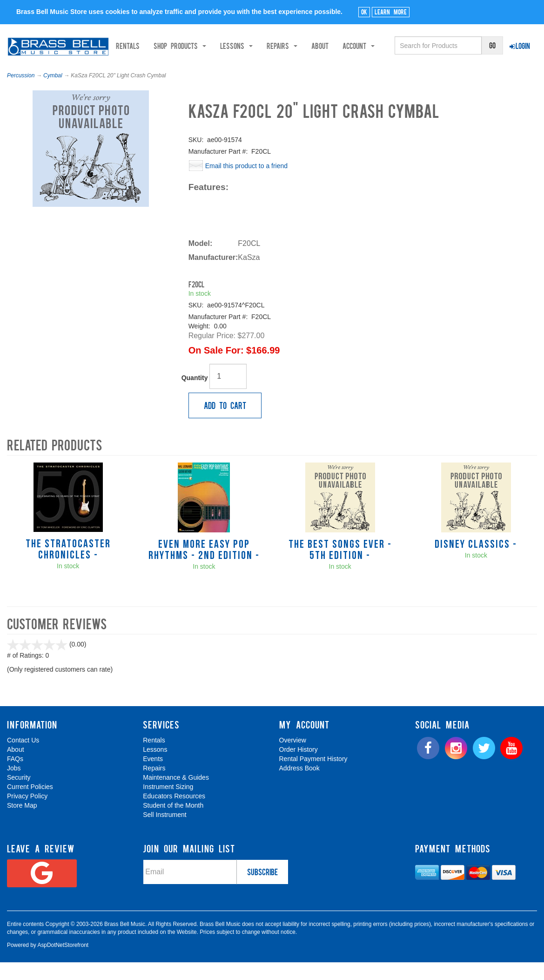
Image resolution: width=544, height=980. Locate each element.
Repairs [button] (315, 68)
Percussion (21, 93)
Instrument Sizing (168, 804)
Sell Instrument (165, 832)
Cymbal (53, 93)
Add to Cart (225, 422)
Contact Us (23, 758)
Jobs (14, 786)
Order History (299, 767)
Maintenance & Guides (176, 795)
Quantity (195, 395)
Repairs (154, 786)
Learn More (391, 12)
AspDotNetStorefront (63, 962)
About (353, 68)
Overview (293, 758)
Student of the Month (173, 823)
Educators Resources (174, 814)
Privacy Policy (27, 814)
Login (520, 46)
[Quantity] (228, 394)
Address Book (299, 786)
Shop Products (213, 68)
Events (153, 776)
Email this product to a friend (246, 183)
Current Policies (30, 804)
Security (19, 795)
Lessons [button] (269, 68)
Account (392, 68)
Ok (364, 12)
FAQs (15, 776)
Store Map (22, 823)
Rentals (161, 68)
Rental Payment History (313, 776)
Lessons (155, 767)
